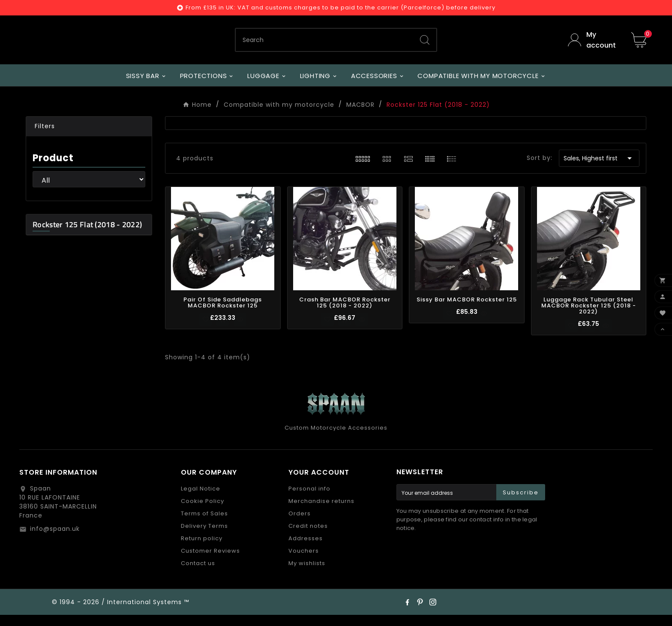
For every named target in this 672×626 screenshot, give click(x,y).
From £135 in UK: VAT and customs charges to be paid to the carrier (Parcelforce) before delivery (340, 8)
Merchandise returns (321, 512)
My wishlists (307, 574)
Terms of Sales (204, 525)
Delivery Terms (204, 537)
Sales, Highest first (599, 169)
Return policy (202, 549)
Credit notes (308, 537)
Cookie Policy (202, 512)
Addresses (306, 549)
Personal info (309, 500)
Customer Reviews (210, 562)
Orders (300, 525)
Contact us (198, 574)
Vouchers (304, 562)
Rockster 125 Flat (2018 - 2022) (87, 236)
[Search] (325, 45)
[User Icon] (593, 45)
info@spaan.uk (55, 540)
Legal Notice (201, 500)
